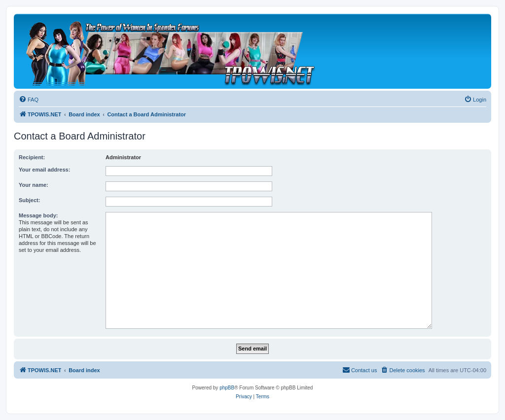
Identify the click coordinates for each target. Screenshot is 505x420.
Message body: (38, 215)
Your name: (34, 185)
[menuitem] (29, 100)
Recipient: (32, 157)
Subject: (29, 200)
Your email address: (44, 170)
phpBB (227, 388)
